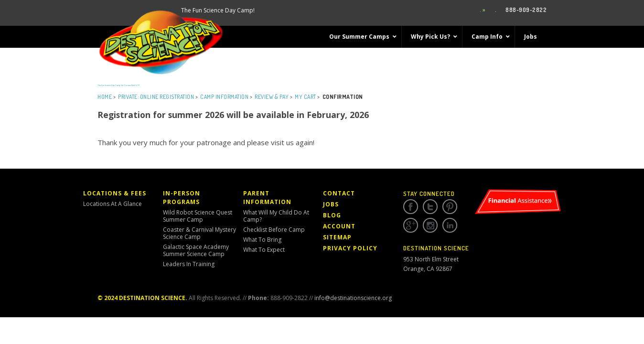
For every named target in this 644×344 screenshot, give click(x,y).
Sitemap (337, 237)
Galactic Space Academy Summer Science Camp (196, 250)
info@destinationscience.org (353, 298)
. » (483, 10)
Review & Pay (272, 97)
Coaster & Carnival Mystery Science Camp (199, 233)
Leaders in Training (189, 264)
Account (339, 226)
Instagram (430, 226)
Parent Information (267, 198)
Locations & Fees (115, 193)
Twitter (430, 207)
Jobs (331, 204)
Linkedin (450, 226)
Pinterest (450, 207)
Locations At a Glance (113, 204)
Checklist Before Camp (274, 230)
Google (411, 226)
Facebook (411, 207)
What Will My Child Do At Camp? (276, 216)
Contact (339, 193)
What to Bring (262, 240)
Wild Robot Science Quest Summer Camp (198, 216)
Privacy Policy (350, 248)
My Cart (306, 97)
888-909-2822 (526, 10)
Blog (332, 215)
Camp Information (224, 97)
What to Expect (264, 250)
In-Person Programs (182, 198)
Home (105, 97)
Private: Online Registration (156, 97)
